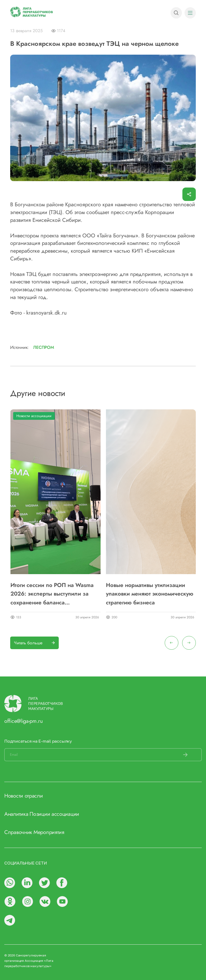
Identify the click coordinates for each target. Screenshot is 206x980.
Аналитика (16, 814)
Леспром (43, 347)
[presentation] (172, 643)
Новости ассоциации (34, 416)
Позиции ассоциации (54, 814)
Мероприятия (49, 832)
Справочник (18, 832)
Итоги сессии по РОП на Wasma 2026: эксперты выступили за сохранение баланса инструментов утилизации (52, 594)
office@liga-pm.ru (24, 721)
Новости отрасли (24, 796)
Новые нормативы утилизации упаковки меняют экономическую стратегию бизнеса (150, 594)
